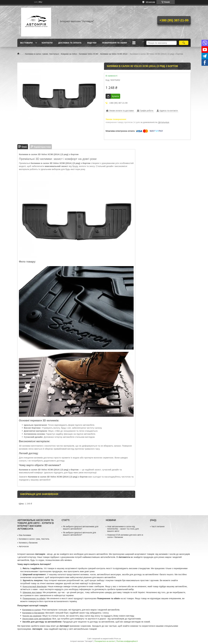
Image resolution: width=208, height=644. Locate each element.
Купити (115, 96)
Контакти (47, 43)
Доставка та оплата (70, 43)
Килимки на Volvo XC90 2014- (114, 54)
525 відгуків (150, 2)
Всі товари (26, 43)
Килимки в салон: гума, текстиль (34, 539)
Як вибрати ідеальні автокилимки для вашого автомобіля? (81, 528)
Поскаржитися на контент (105, 641)
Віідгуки (92, 43)
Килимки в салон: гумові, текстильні (42, 54)
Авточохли (24, 546)
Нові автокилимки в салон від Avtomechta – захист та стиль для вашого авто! (123, 529)
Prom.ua (118, 639)
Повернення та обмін (115, 43)
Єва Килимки (25, 535)
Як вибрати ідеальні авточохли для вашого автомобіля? (79, 534)
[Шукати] (184, 43)
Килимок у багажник (28, 543)
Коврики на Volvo (69, 54)
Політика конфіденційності (127, 641)
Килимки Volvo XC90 (89, 54)
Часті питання (158, 526)
